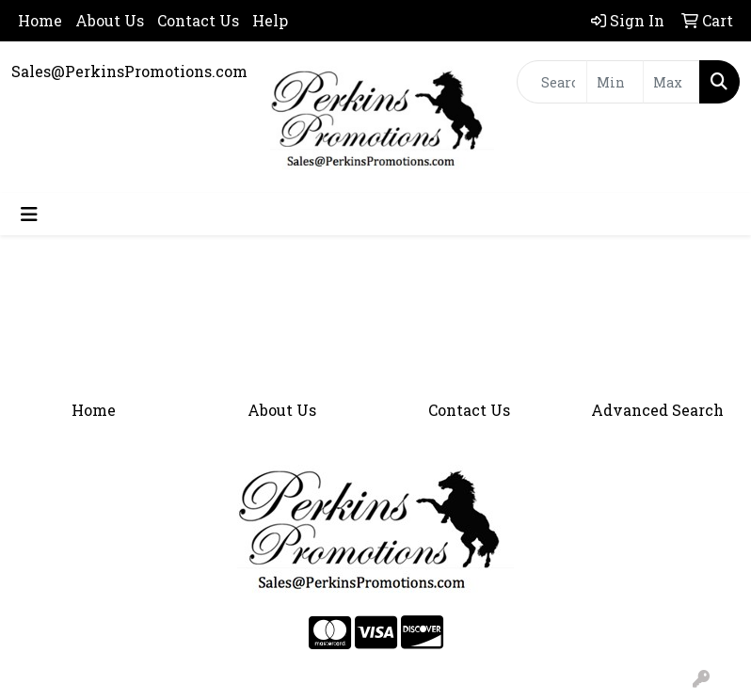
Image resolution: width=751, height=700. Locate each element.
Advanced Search (657, 410)
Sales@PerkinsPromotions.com (129, 71)
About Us (110, 20)
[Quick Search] (552, 82)
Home (40, 20)
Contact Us (198, 20)
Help (270, 20)
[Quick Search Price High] (671, 82)
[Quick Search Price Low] (615, 82)
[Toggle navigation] (29, 214)
